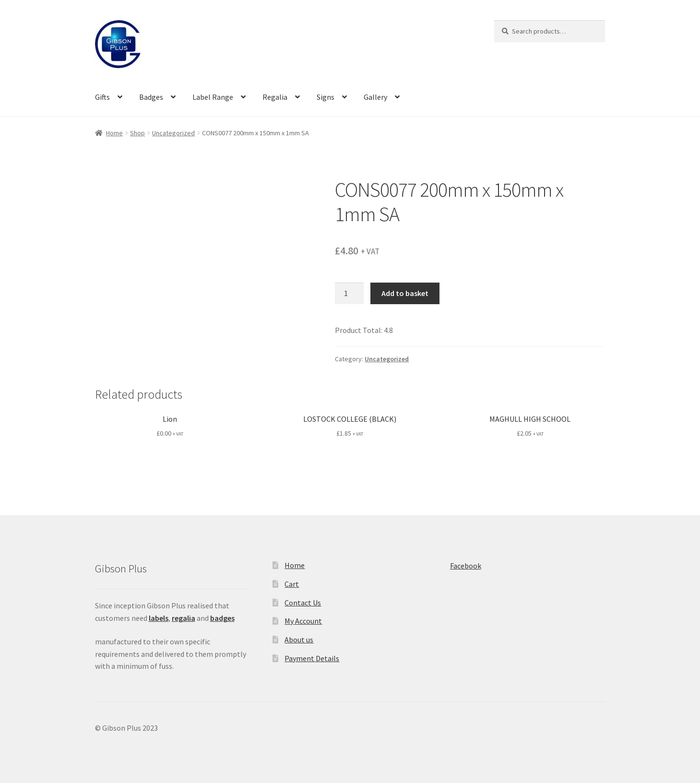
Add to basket (405, 293)
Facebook (466, 566)
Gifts (102, 97)
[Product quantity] (349, 294)
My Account (303, 621)
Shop (137, 133)
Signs (326, 97)
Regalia (275, 97)
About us (299, 640)
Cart (292, 584)
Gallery (375, 97)
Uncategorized (173, 133)
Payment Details (312, 658)
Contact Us (303, 603)
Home (114, 133)
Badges (151, 97)
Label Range (213, 97)
